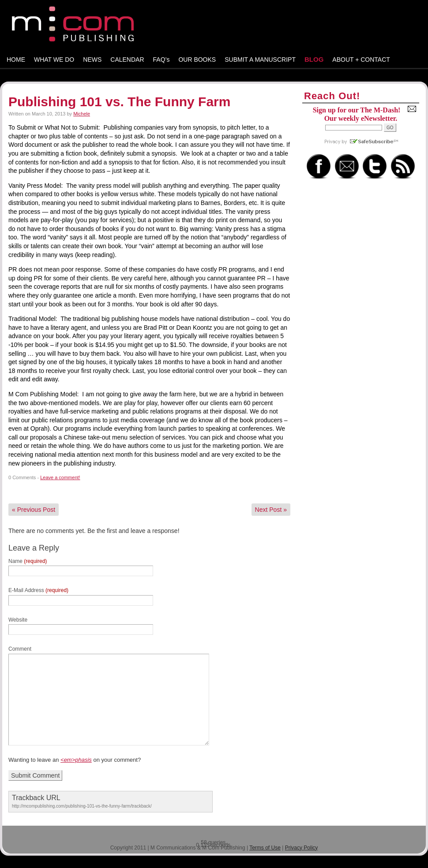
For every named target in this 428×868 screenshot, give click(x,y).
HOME (16, 60)
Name (28, 561)
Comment (20, 649)
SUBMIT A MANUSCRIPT (260, 60)
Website (18, 620)
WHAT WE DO (54, 60)
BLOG (314, 59)
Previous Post (34, 510)
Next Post (271, 510)
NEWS (92, 60)
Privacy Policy (302, 848)
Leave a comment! (60, 477)
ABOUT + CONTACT (361, 60)
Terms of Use (265, 848)
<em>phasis (76, 760)
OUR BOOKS (197, 60)
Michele (82, 114)
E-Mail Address (38, 590)
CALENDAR (127, 60)
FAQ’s (161, 60)
